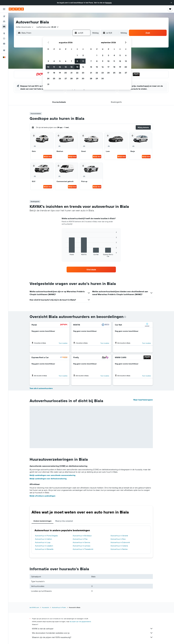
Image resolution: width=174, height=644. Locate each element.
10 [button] (48, 67)
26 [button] (60, 78)
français (108, 3)
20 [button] (66, 73)
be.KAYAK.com (34, 607)
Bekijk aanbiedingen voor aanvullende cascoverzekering (53, 475)
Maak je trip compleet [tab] (64, 521)
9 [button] (83, 61)
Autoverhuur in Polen (59, 607)
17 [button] (48, 73)
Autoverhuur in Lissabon (44, 546)
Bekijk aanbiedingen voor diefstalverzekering (48, 479)
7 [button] (71, 61)
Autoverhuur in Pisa (80, 539)
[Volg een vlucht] (4, 38)
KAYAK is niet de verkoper (92, 629)
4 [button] (54, 61)
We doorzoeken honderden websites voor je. (92, 633)
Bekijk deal (48, 157)
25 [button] (54, 78)
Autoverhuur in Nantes (119, 549)
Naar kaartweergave (143, 400)
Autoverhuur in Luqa (43, 542)
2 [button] (83, 55)
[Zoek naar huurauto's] (4, 27)
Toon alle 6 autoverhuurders (41, 388)
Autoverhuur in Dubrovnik (120, 542)
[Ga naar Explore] (4, 33)
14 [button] (71, 67)
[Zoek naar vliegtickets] (4, 16)
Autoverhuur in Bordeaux (82, 536)
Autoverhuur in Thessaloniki (83, 549)
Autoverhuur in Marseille (44, 549)
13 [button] (66, 67)
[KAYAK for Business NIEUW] (4, 44)
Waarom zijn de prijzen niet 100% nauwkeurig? (92, 637)
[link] (91, 270)
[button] (171, 3)
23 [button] (83, 73)
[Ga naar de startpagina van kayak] (16, 9)
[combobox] (25, 27)
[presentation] (125, 317)
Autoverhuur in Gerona (81, 542)
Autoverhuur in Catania (119, 546)
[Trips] (4, 50)
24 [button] (48, 78)
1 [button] (77, 55)
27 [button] (66, 78)
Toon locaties (63, 343)
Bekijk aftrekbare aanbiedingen (42, 496)
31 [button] (48, 84)
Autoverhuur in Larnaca (81, 546)
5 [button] (60, 61)
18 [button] (54, 73)
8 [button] (77, 61)
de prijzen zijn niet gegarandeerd (80, 622)
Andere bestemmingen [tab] (42, 521)
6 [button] (66, 61)
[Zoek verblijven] (4, 21)
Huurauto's (45, 607)
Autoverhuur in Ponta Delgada (46, 536)
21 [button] (71, 73)
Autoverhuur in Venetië (119, 536)
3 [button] (48, 61)
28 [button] (71, 78)
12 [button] (60, 67)
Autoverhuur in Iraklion (43, 539)
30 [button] (83, 78)
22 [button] (77, 73)
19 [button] (60, 73)
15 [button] (77, 67)
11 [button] (54, 67)
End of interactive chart (65, 255)
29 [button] (77, 78)
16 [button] (83, 67)
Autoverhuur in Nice (118, 539)
